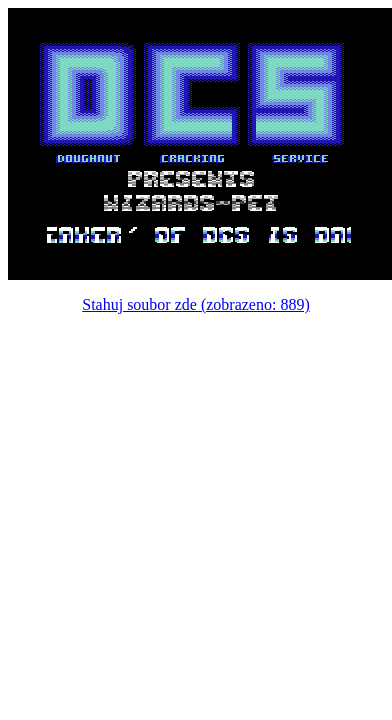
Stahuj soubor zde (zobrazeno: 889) (195, 304)
